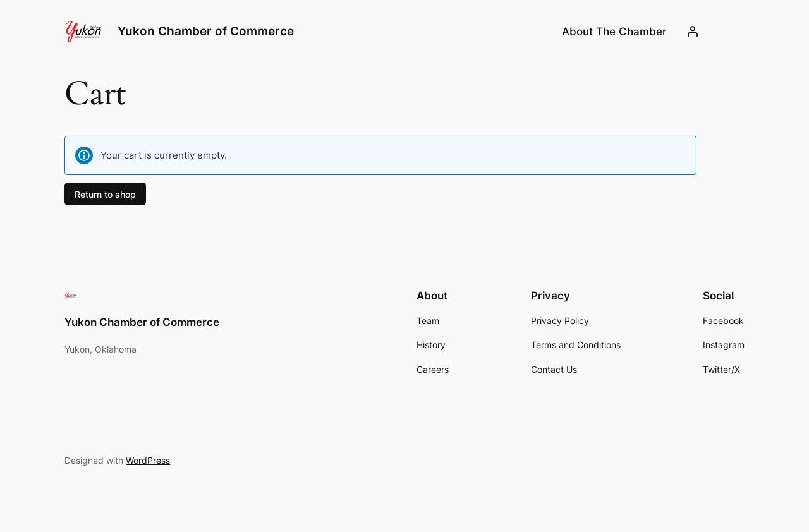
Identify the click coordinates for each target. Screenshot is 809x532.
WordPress (148, 460)
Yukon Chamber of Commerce (206, 31)
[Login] (692, 32)
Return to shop (105, 194)
